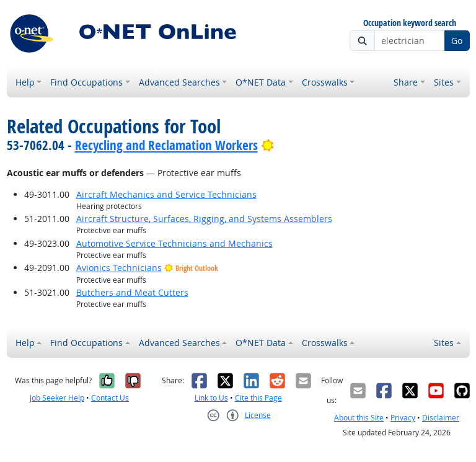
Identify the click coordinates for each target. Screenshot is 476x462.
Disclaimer (441, 418)
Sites (444, 82)
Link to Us (211, 398)
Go (457, 41)
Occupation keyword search (410, 23)
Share (406, 82)
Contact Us (110, 398)
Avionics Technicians (119, 268)
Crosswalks (325, 82)
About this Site (359, 418)
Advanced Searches (179, 82)
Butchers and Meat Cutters (132, 292)
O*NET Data (261, 82)
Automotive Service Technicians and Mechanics (174, 243)
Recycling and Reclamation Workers (166, 145)
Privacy (403, 418)
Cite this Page (258, 398)
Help (25, 82)
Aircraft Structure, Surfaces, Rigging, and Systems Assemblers (204, 219)
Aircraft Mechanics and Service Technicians (166, 194)
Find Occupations (86, 82)
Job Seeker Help (57, 398)
